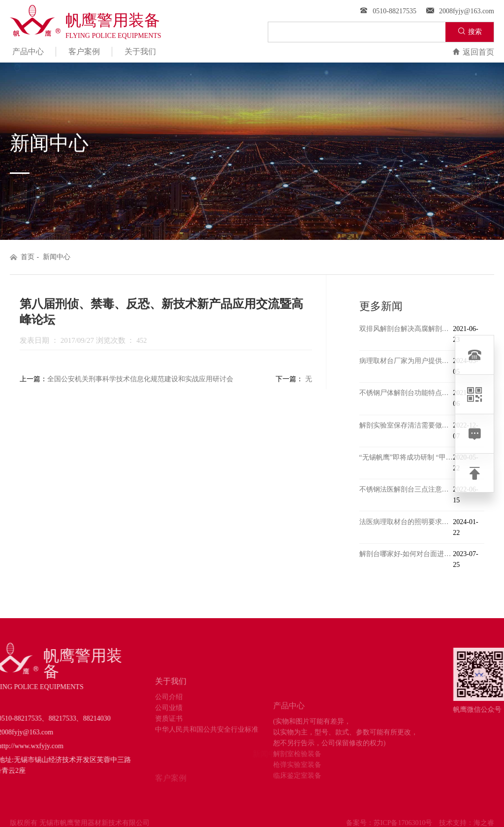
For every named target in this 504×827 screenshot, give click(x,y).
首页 (28, 257)
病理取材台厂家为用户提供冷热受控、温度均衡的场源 (406, 361)
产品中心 (28, 51)
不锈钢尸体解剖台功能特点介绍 (406, 393)
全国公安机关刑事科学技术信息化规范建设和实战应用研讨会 (140, 379)
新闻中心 (57, 257)
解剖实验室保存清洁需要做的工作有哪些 (406, 425)
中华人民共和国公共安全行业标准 (207, 761)
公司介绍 (169, 729)
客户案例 (84, 51)
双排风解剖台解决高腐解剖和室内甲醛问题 (406, 329)
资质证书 (169, 750)
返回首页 (473, 52)
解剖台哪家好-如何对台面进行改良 (406, 554)
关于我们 (140, 51)
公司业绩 (169, 740)
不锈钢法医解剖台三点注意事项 (406, 489)
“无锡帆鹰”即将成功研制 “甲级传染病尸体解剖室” (406, 457)
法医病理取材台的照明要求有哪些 (406, 522)
